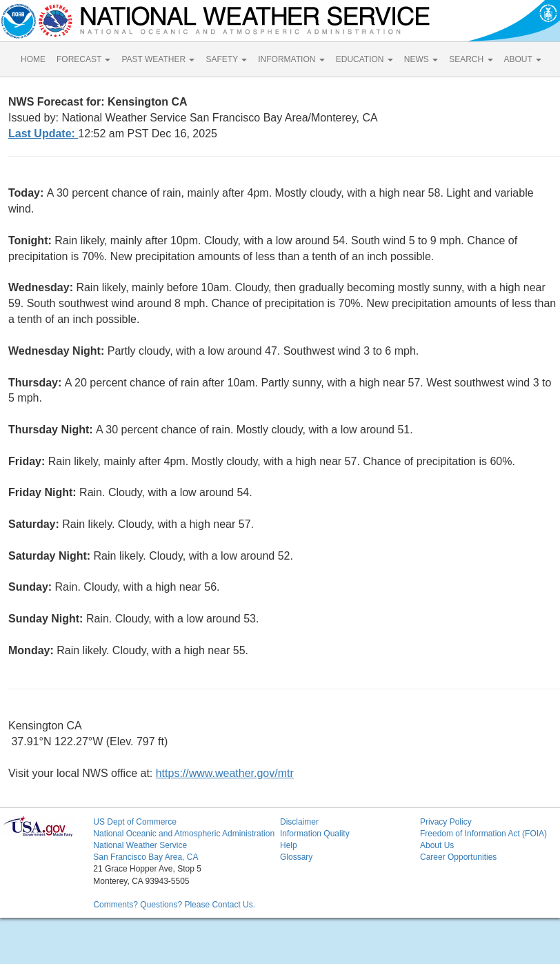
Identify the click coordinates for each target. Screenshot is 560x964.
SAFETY (226, 59)
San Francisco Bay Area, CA (146, 857)
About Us (437, 845)
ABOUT (523, 59)
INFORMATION (291, 59)
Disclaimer (299, 822)
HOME (33, 59)
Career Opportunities (458, 857)
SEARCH (471, 59)
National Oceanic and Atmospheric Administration (184, 834)
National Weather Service (140, 845)
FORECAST (83, 59)
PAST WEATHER (158, 59)
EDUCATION (364, 59)
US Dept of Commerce (135, 822)
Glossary (296, 857)
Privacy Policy (446, 822)
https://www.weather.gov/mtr (225, 773)
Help (289, 845)
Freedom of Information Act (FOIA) (483, 834)
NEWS (421, 59)
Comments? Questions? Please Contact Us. (174, 905)
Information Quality (315, 834)
